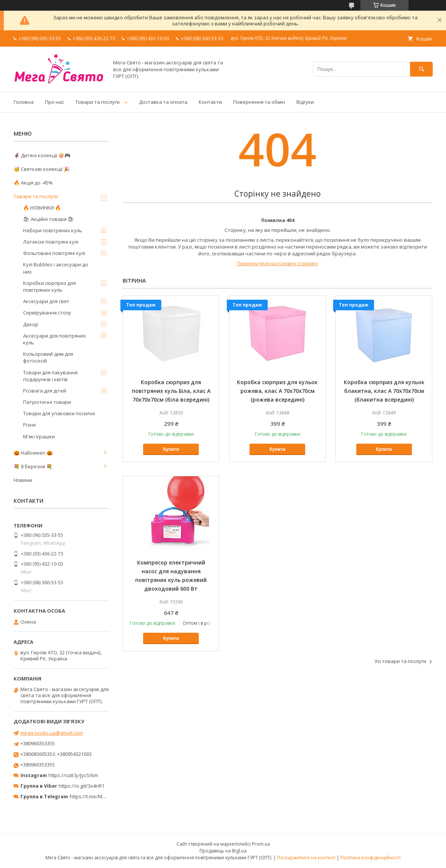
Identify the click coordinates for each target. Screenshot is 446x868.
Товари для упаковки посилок (59, 413)
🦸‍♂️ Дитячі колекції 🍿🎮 (42, 155)
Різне (30, 425)
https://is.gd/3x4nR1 (82, 786)
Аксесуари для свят (46, 301)
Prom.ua (261, 844)
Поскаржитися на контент (306, 858)
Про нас (55, 102)
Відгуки (305, 102)
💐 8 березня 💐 (33, 466)
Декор (31, 324)
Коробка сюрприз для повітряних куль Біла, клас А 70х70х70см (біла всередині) (171, 391)
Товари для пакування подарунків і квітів (50, 376)
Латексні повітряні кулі (51, 242)
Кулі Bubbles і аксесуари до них (56, 268)
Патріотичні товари (47, 402)
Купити (171, 449)
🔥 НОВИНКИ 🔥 (42, 208)
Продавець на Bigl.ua (223, 851)
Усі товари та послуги (400, 661)
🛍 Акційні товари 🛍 (49, 219)
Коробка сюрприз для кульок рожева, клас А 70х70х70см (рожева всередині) (277, 391)
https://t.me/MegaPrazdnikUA (104, 796)
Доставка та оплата (163, 102)
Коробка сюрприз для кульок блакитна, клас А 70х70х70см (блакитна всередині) (384, 391)
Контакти (210, 102)
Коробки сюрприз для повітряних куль (49, 286)
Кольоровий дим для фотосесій (48, 357)
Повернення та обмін (259, 102)
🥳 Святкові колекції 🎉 (42, 169)
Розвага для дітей (45, 391)
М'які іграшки (39, 436)
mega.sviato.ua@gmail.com (52, 733)
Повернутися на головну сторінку (278, 263)
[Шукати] (421, 69)
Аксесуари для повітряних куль (55, 339)
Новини (23, 480)
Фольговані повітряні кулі (54, 253)
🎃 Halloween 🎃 (33, 453)
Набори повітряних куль (53, 230)
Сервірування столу (47, 313)
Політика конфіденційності (370, 858)
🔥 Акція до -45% (33, 183)
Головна (24, 102)
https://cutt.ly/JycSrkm (73, 775)
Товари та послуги (97, 102)
